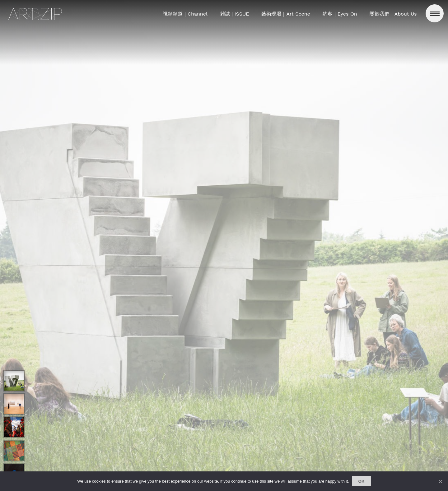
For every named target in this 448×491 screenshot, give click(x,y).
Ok (362, 481)
